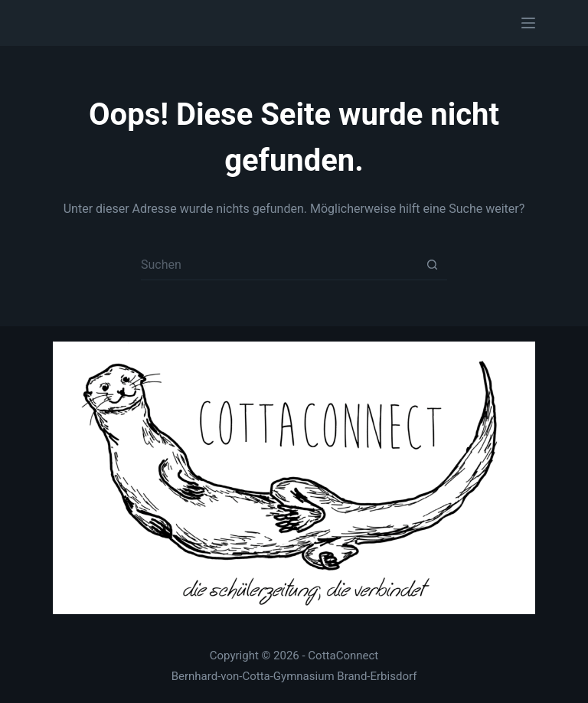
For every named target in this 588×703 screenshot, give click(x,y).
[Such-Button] (432, 265)
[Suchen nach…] (279, 265)
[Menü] (528, 23)
